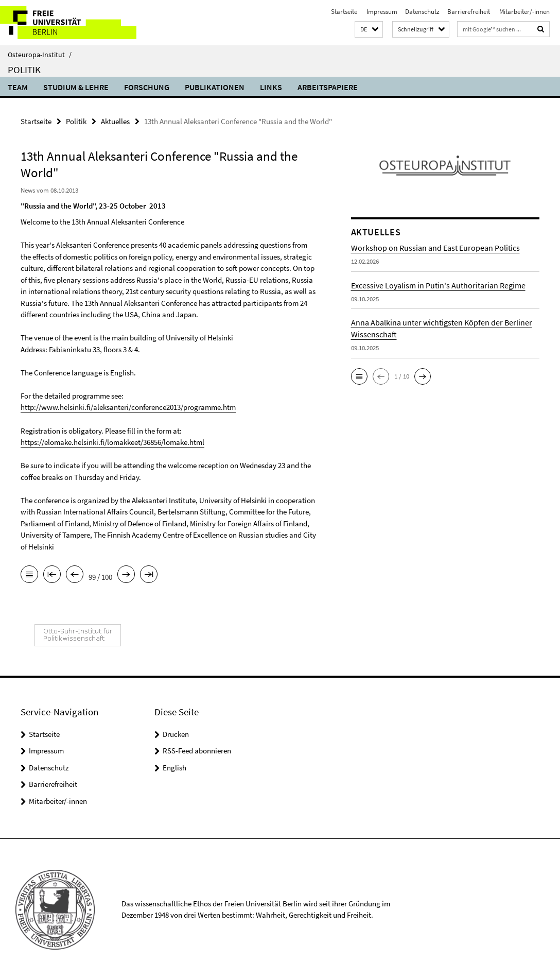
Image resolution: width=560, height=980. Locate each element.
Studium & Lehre (76, 87)
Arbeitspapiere (328, 87)
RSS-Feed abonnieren (197, 750)
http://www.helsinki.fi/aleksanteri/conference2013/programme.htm (128, 407)
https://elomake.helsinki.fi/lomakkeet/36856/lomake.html (112, 442)
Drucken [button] (176, 734)
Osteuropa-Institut (40, 55)
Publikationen (215, 87)
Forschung (147, 87)
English (174, 767)
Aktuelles (115, 121)
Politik (24, 70)
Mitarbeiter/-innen (524, 12)
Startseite (344, 12)
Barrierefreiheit (469, 12)
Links (271, 87)
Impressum (381, 12)
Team (18, 87)
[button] (369, 30)
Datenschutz (422, 12)
